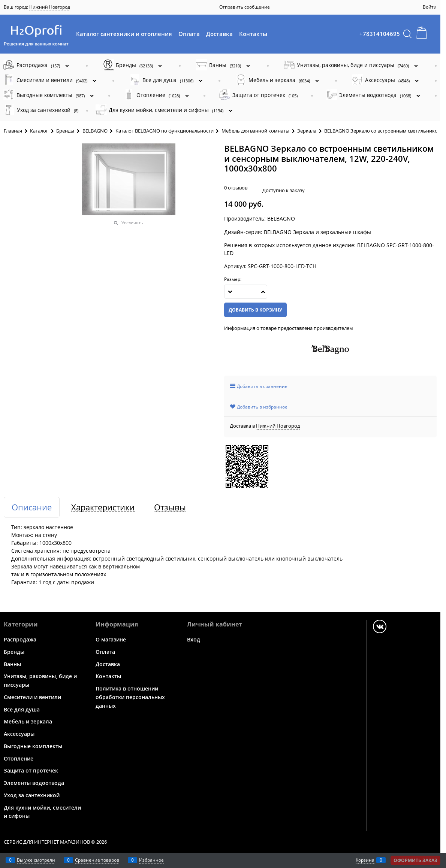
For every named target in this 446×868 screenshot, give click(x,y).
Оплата (189, 34)
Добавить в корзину (255, 310)
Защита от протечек (31, 770)
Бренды (14, 652)
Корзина (365, 860)
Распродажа (20, 639)
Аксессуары (19, 734)
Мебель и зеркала (28, 721)
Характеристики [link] (103, 507)
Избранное (151, 860)
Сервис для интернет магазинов (47, 842)
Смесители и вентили (32, 697)
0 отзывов (236, 188)
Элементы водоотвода (34, 783)
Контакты (253, 34)
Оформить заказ (415, 860)
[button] (263, 292)
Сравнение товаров (97, 860)
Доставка (219, 34)
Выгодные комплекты (33, 746)
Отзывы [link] (170, 507)
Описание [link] (32, 507)
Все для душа (22, 709)
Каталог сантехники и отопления (124, 34)
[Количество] (246, 292)
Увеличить (132, 223)
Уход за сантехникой (32, 795)
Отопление (19, 758)
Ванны (12, 664)
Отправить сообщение (245, 7)
